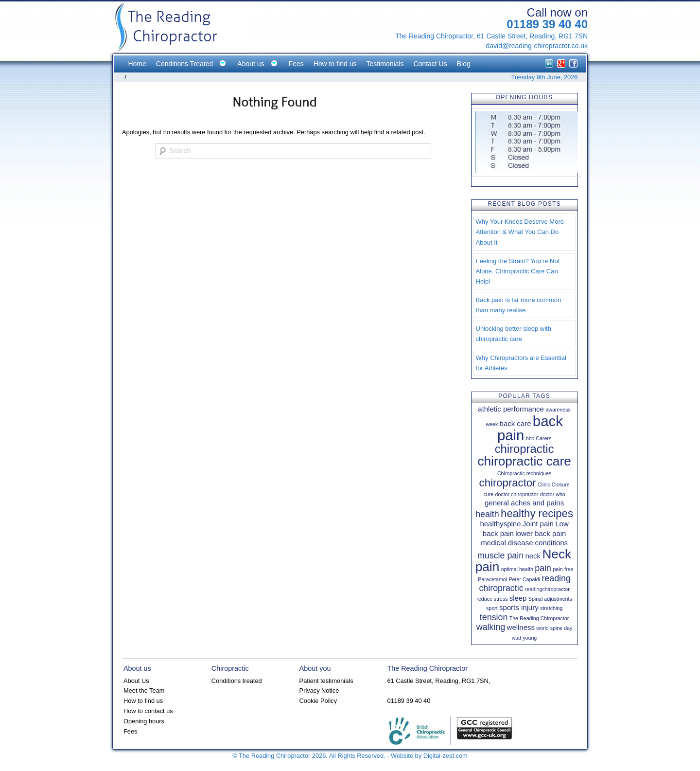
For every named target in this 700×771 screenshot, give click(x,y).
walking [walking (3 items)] (491, 627)
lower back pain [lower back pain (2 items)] (541, 533)
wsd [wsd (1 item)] (516, 638)
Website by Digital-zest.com (429, 756)
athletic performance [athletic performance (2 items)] (511, 409)
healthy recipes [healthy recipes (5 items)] (537, 513)
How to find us (143, 701)
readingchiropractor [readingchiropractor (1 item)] (547, 589)
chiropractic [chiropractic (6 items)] (525, 449)
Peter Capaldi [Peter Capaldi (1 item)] (524, 579)
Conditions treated (237, 681)
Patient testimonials (326, 681)
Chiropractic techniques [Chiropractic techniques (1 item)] (524, 473)
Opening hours (144, 721)
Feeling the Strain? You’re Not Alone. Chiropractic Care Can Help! (518, 271)
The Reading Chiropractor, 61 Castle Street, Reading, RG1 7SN (491, 36)
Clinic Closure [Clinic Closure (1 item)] (554, 484)
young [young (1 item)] (530, 638)
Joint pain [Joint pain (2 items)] (538, 524)
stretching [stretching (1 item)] (551, 608)
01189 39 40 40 (547, 24)
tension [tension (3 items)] (494, 617)
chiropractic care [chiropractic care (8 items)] (524, 461)
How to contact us (148, 711)
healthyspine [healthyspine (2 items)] (500, 524)
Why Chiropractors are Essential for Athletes (521, 363)
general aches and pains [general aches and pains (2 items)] (524, 503)
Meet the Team (144, 690)
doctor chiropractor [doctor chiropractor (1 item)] (516, 494)
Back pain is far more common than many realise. (519, 305)
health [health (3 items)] (487, 514)
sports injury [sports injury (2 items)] (519, 607)
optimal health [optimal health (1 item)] (517, 569)
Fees (130, 731)
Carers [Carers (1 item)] (543, 438)
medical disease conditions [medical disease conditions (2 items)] (524, 543)
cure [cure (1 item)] (488, 494)
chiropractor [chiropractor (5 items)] (508, 483)
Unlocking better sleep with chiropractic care (514, 334)
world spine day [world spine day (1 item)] (554, 628)
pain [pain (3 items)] (543, 568)
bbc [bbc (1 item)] (530, 438)
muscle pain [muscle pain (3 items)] (500, 556)
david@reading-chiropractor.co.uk (537, 46)
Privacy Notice (319, 690)
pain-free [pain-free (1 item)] (563, 569)
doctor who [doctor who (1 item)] (553, 494)
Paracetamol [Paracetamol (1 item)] (492, 579)
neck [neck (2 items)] (533, 556)
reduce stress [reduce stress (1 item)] (492, 599)
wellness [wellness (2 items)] (521, 627)
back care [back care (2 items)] (516, 423)
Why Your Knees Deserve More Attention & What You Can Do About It (520, 232)
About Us (136, 681)
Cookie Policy (318, 701)
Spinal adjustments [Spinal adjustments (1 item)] (550, 599)
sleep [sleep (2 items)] (518, 598)
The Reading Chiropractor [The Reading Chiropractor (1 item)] (539, 618)
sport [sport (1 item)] (492, 608)
